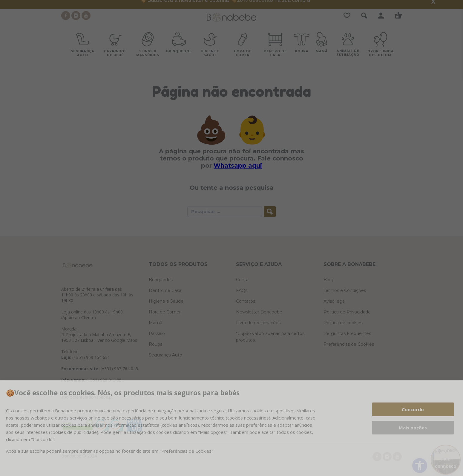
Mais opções (413, 428)
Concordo (413, 409)
